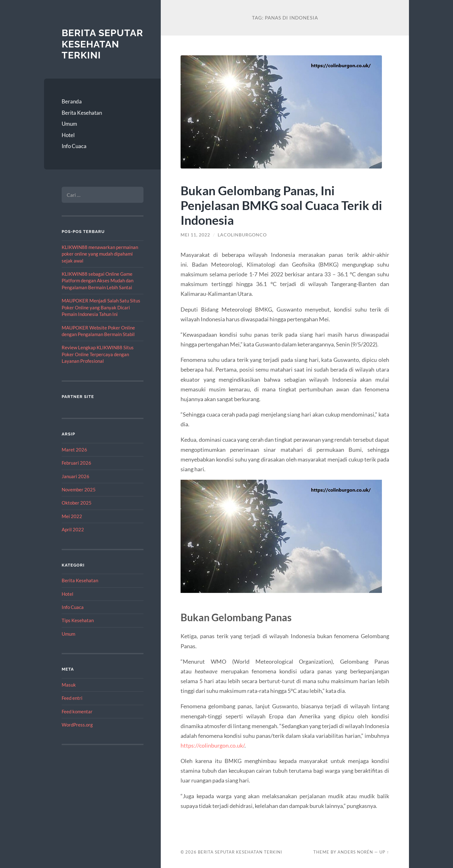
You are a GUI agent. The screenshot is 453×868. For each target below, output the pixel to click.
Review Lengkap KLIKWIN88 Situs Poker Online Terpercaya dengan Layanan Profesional (98, 354)
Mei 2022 (72, 516)
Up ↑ (384, 852)
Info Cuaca (74, 146)
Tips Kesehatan (78, 620)
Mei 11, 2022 (195, 235)
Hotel (68, 135)
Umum (69, 124)
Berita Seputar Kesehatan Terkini (102, 44)
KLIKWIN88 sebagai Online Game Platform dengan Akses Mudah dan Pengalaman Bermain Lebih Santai (98, 281)
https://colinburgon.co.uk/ (213, 745)
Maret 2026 (74, 450)
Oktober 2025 (77, 503)
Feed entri (72, 698)
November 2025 (79, 489)
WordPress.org (77, 725)
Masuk (69, 685)
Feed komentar (77, 711)
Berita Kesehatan (82, 113)
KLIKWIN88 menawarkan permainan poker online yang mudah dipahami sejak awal (100, 254)
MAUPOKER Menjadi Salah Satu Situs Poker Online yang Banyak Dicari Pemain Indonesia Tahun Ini (101, 307)
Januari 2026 (75, 476)
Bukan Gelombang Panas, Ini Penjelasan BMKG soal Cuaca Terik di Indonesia (281, 205)
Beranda (72, 101)
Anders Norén (355, 852)
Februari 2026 (76, 463)
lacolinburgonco (242, 235)
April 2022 (73, 529)
